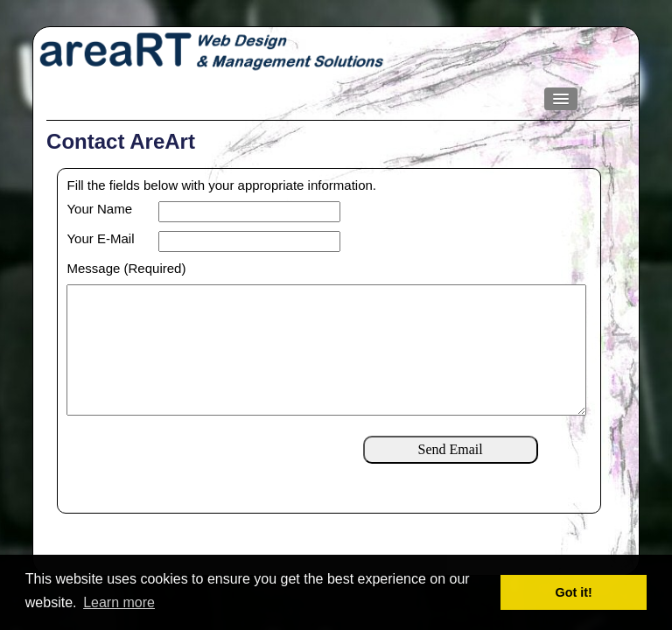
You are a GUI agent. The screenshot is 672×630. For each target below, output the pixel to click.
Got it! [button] (574, 592)
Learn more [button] (119, 602)
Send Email (451, 477)
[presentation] (199, 489)
